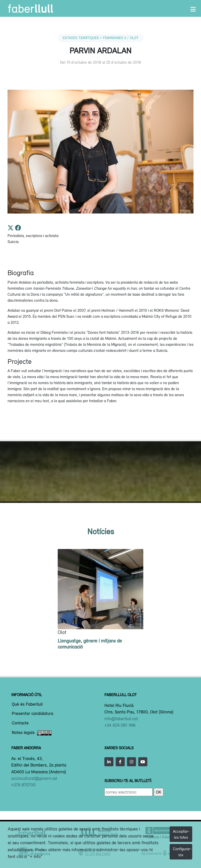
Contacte (20, 723)
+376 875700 (23, 785)
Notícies (101, 531)
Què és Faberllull (27, 704)
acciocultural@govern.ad (34, 778)
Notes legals (32, 733)
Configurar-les (182, 852)
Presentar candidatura (32, 714)
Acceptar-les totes (181, 834)
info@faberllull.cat (121, 719)
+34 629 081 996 (120, 725)
